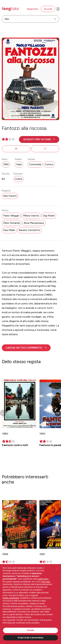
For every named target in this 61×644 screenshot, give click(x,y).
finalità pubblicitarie (11, 598)
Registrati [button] (32, 9)
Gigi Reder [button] (49, 216)
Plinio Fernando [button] (12, 223)
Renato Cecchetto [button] (29, 230)
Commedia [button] (35, 164)
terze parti (46, 582)
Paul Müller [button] (9, 230)
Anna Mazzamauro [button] (34, 223)
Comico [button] (49, 164)
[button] (39, 139)
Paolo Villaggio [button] (11, 216)
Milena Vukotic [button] (31, 216)
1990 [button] (6, 164)
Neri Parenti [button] (10, 196)
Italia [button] (19, 164)
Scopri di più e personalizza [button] (30, 638)
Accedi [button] (48, 9)
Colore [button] (18, 179)
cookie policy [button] (43, 579)
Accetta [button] (30, 630)
